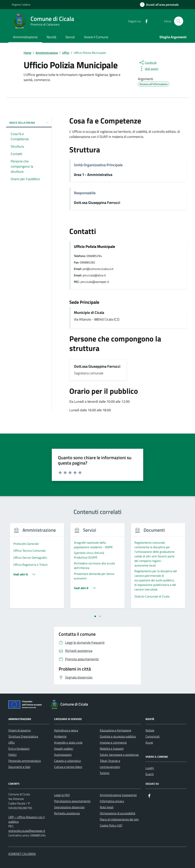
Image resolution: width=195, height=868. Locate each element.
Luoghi (150, 768)
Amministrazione (25, 37)
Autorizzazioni (63, 755)
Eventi (150, 774)
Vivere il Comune (96, 37)
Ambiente (60, 736)
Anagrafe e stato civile (68, 742)
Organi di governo (20, 730)
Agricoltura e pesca (66, 730)
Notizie (150, 730)
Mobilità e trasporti (112, 749)
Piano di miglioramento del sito (119, 819)
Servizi (70, 37)
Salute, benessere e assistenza (119, 755)
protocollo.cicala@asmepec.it (27, 831)
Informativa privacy (112, 801)
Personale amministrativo (25, 761)
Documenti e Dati (19, 767)
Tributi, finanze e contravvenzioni (110, 764)
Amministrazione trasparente (118, 795)
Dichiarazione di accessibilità (117, 813)
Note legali (107, 807)
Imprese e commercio (113, 742)
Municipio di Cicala (89, 313)
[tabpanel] (37, 568)
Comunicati (153, 736)
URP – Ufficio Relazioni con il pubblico (27, 819)
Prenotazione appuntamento (72, 801)
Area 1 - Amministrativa (93, 175)
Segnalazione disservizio (69, 807)
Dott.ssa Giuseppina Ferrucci (97, 203)
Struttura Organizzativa (23, 736)
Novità (51, 37)
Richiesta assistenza (67, 813)
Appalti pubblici (64, 749)
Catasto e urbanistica (67, 761)
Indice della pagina (29, 123)
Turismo (105, 773)
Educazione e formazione (115, 730)
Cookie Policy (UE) (111, 825)
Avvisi (149, 742)
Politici (12, 755)
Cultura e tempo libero (68, 767)
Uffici (12, 742)
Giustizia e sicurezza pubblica (118, 736)
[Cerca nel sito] (179, 21)
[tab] (95, 616)
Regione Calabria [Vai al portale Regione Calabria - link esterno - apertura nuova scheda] (21, 4)
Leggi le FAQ (62, 795)
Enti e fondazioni (19, 749)
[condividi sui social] (148, 63)
